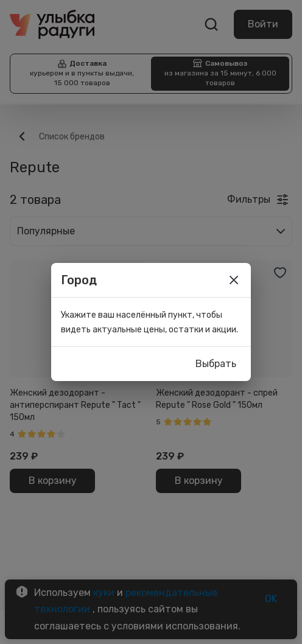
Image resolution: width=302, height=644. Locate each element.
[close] (234, 280)
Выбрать (216, 364)
